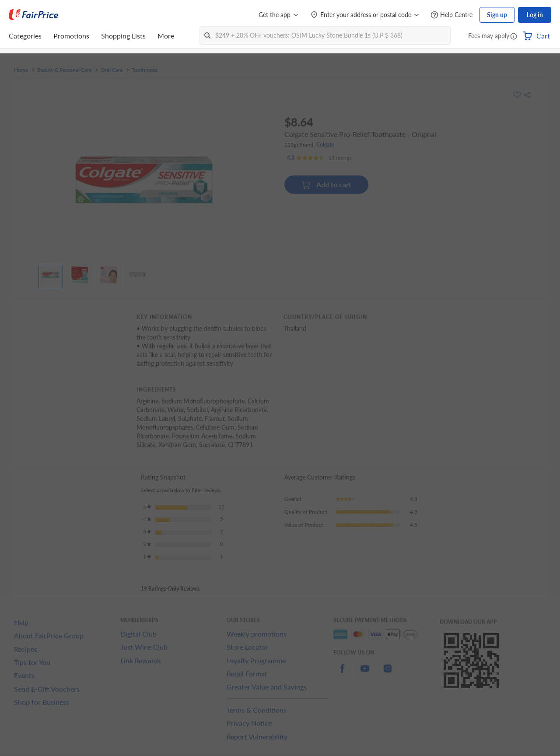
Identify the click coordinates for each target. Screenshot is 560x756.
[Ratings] (319, 158)
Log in (535, 15)
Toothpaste (145, 70)
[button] (514, 37)
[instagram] (388, 674)
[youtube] (365, 674)
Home (21, 70)
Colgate (325, 145)
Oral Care (112, 70)
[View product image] (51, 275)
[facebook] (342, 674)
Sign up (497, 15)
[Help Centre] (451, 15)
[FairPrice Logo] (34, 15)
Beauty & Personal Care (64, 70)
